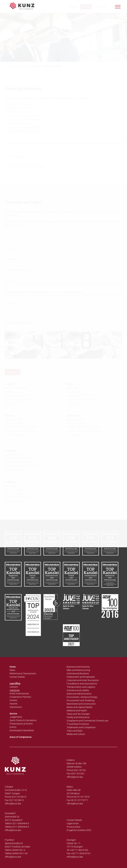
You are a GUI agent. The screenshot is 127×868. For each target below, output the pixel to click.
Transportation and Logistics (81, 687)
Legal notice (73, 823)
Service (13, 714)
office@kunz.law (75, 777)
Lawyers (14, 687)
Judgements (16, 717)
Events (13, 727)
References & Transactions (23, 673)
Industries (15, 690)
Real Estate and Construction (81, 704)
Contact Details (17, 677)
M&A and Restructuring (78, 670)
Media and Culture (76, 734)
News (12, 670)
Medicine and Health (77, 711)
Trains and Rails (75, 731)
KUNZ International (19, 694)
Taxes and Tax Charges (78, 714)
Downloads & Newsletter (22, 730)
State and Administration (79, 694)
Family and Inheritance (78, 717)
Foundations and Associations (82, 684)
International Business (78, 673)
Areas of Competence (21, 737)
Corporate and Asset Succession (83, 680)
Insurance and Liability (78, 690)
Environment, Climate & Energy (82, 697)
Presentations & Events (21, 724)
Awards (13, 704)
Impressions (16, 707)
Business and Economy (78, 667)
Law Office (15, 683)
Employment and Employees (81, 677)
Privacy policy (74, 827)
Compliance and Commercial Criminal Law (88, 721)
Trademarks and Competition (81, 727)
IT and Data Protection (78, 724)
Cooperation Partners (20, 697)
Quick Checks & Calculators (23, 720)
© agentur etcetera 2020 (79, 830)
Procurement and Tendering (80, 700)
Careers (13, 700)
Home (13, 667)
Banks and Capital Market (80, 707)
